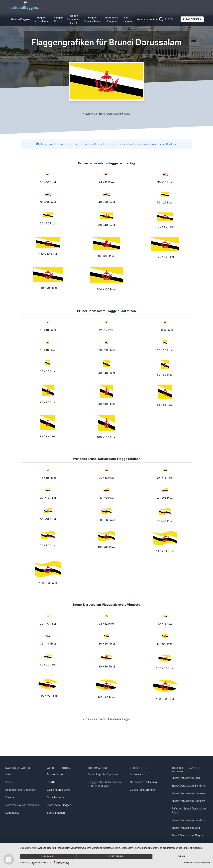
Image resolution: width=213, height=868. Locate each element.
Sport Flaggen (127, 19)
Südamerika (12, 813)
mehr (181, 857)
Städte (51, 782)
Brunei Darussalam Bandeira (188, 820)
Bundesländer (55, 774)
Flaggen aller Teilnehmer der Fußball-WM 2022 (105, 784)
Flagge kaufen (192, 19)
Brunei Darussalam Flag (186, 778)
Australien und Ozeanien (20, 790)
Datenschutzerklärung (202, 863)
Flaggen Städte (58, 19)
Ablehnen (48, 857)
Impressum (136, 774)
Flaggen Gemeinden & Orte (73, 19)
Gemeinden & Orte (58, 790)
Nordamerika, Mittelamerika (22, 805)
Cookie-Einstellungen (143, 790)
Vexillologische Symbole (103, 774)
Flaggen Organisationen (93, 19)
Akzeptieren (115, 857)
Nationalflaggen (20, 19)
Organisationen (56, 797)
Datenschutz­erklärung (143, 782)
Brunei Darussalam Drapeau (188, 793)
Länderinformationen (148, 19)
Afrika (9, 774)
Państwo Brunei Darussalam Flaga (189, 810)
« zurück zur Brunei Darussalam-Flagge (107, 114)
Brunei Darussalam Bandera (188, 786)
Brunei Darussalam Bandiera (188, 801)
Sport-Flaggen (56, 813)
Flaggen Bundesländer (42, 19)
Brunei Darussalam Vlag (186, 828)
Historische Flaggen (112, 19)
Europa (10, 797)
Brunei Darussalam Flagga (187, 835)
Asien (9, 782)
